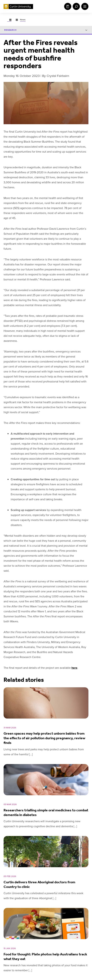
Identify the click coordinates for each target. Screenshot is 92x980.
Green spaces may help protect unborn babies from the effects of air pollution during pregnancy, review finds (44, 738)
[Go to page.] (9, 20)
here (74, 668)
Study (68, 6)
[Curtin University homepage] (18, 7)
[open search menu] (76, 6)
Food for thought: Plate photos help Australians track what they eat (45, 956)
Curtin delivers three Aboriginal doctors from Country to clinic (39, 885)
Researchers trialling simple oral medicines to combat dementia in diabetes (46, 812)
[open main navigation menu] (84, 6)
